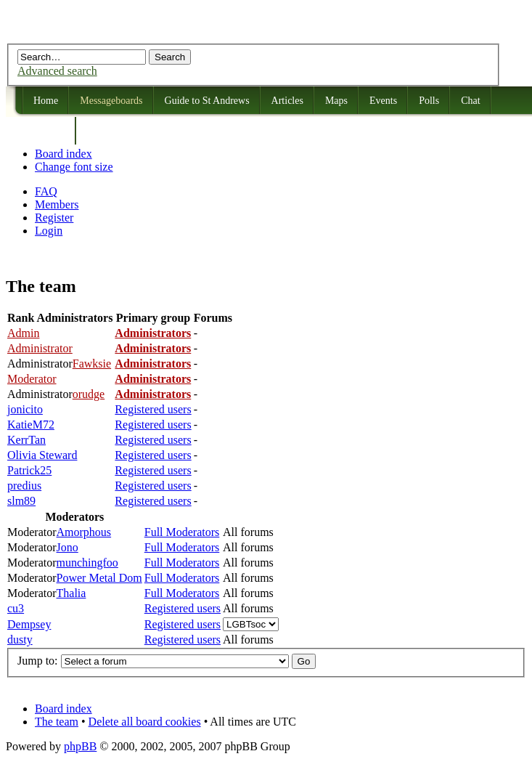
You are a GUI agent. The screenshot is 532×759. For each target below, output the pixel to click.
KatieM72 (31, 425)
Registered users (153, 409)
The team (57, 722)
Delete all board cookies (145, 722)
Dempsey (29, 624)
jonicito (25, 409)
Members (57, 204)
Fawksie (92, 364)
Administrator (40, 348)
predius (24, 486)
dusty (20, 640)
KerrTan (26, 440)
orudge (89, 394)
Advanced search (57, 71)
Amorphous (84, 532)
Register (54, 218)
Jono (67, 547)
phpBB (80, 746)
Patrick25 (29, 470)
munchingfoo (87, 563)
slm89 (21, 501)
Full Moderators (182, 532)
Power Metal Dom (99, 578)
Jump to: (38, 661)
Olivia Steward (42, 455)
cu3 (16, 608)
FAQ (46, 191)
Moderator (32, 379)
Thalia (71, 593)
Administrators (153, 333)
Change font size (74, 167)
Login (49, 231)
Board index (64, 154)
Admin (23, 333)
